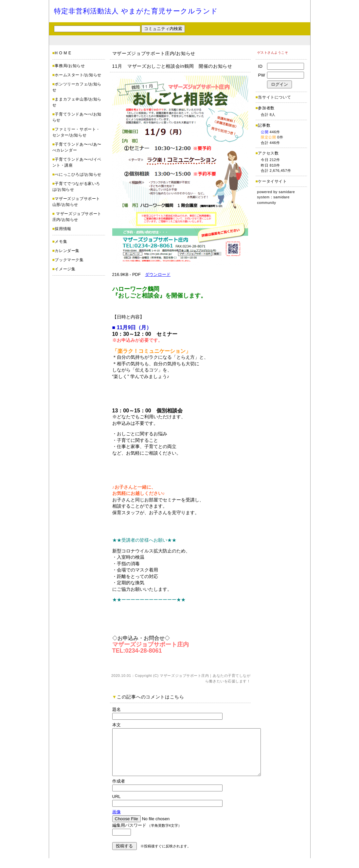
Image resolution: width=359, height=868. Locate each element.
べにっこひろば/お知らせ (78, 174)
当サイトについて (274, 97)
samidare (287, 192)
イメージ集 (65, 269)
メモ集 (61, 242)
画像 (117, 822)
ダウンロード (158, 274)
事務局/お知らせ (70, 66)
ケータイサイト (272, 181)
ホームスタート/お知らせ (78, 75)
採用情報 (63, 229)
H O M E (63, 53)
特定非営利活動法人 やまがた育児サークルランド (136, 11)
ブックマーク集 (69, 260)
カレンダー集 (67, 251)
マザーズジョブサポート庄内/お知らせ (154, 53)
